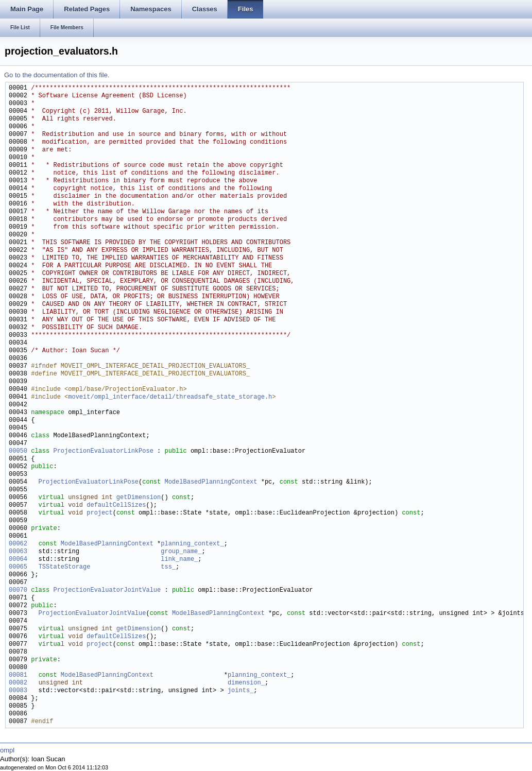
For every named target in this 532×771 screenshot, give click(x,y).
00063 (18, 552)
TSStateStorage (65, 567)
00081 (18, 675)
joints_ (241, 691)
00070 (18, 590)
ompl (7, 750)
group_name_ (181, 552)
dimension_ (246, 683)
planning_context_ (192, 544)
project (99, 513)
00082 (18, 683)
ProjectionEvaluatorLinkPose (103, 451)
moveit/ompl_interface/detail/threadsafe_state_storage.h (170, 397)
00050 (18, 451)
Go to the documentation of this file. (57, 75)
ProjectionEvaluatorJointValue (107, 590)
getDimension (139, 498)
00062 (18, 544)
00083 (18, 691)
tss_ (168, 567)
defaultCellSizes (116, 506)
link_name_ (179, 560)
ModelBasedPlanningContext (211, 482)
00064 (18, 560)
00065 (18, 567)
